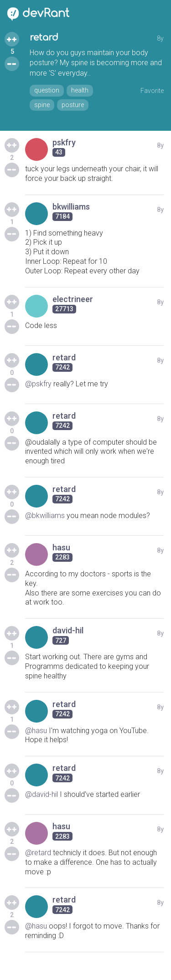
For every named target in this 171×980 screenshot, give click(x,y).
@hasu (36, 731)
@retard (38, 853)
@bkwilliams (45, 516)
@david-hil (41, 794)
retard (44, 38)
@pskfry (38, 384)
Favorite (152, 91)
